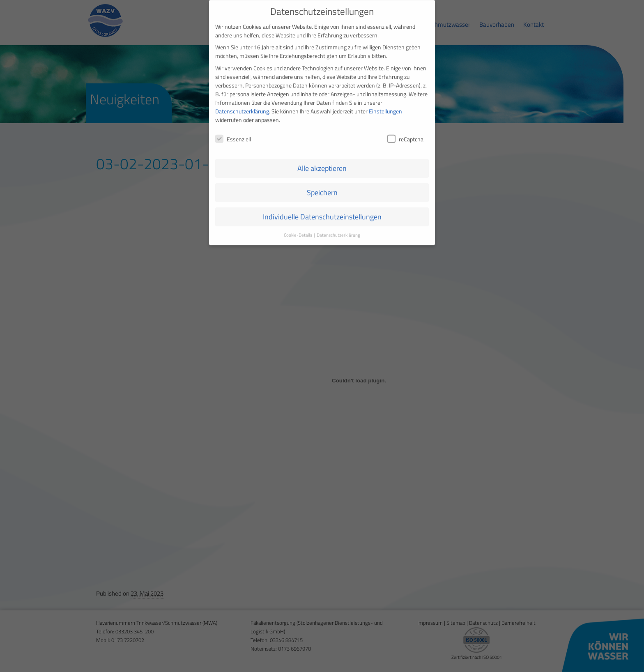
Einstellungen (385, 104)
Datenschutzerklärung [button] (338, 228)
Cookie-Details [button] (298, 228)
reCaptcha (405, 132)
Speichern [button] (322, 185)
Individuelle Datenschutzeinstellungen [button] (322, 210)
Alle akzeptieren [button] (322, 161)
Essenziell (233, 132)
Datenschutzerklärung (242, 104)
